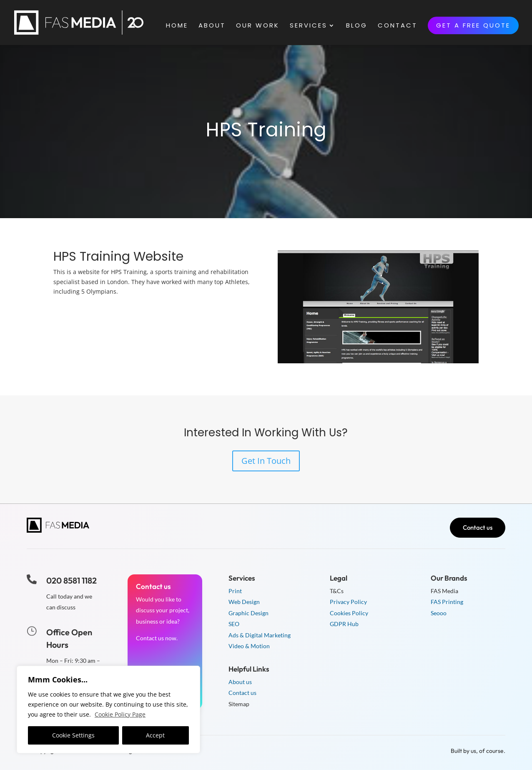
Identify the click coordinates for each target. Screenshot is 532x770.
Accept (155, 735)
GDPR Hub (344, 624)
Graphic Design (248, 613)
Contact (398, 26)
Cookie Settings (73, 735)
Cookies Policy (349, 613)
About (212, 26)
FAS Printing (447, 602)
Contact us (478, 527)
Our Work (258, 26)
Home (177, 26)
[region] (108, 710)
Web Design (244, 602)
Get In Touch (266, 461)
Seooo (439, 613)
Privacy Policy (348, 602)
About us (240, 682)
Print (235, 591)
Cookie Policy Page (120, 714)
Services (309, 26)
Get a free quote (473, 25)
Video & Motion (249, 646)
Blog (357, 26)
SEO (234, 624)
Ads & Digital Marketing (260, 635)
